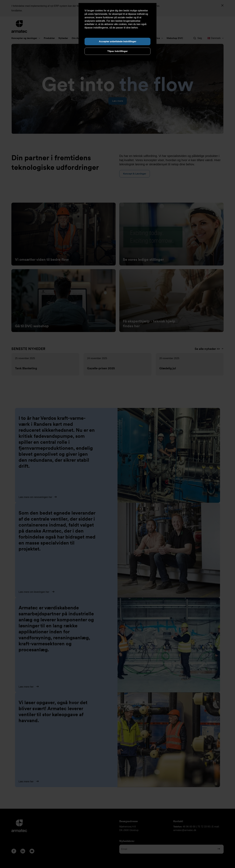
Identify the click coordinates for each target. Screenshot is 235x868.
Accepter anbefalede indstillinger (118, 41)
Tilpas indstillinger (117, 51)
